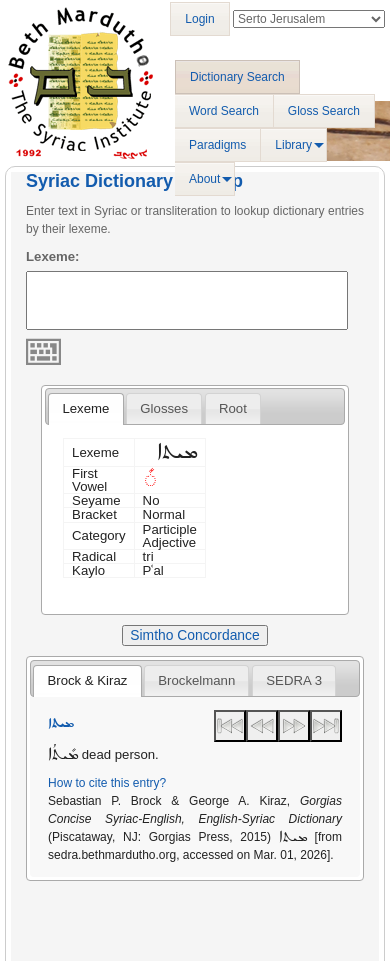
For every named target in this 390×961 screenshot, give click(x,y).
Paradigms (217, 145)
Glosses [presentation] (164, 408)
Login (199, 19)
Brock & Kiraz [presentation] (87, 680)
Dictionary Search (237, 77)
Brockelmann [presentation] (196, 680)
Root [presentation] (233, 408)
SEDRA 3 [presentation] (294, 680)
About (204, 179)
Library (293, 145)
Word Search (224, 111)
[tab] (85, 409)
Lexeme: (53, 256)
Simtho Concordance (194, 635)
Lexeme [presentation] (85, 408)
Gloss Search (324, 111)
